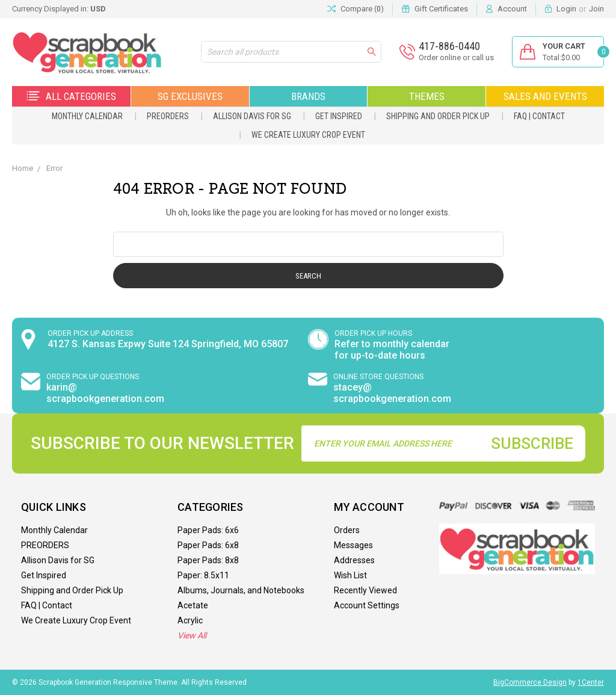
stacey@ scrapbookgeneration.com (392, 393)
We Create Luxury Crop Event (308, 135)
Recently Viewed (365, 590)
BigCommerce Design (530, 682)
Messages (353, 545)
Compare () (356, 9)
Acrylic (190, 620)
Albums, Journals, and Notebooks (241, 590)
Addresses (354, 560)
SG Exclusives (190, 96)
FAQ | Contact (539, 116)
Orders (347, 530)
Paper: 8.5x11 (203, 575)
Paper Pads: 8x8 (208, 560)
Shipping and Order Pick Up (438, 116)
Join (596, 9)
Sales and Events (545, 96)
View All (192, 635)
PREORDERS (168, 116)
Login (566, 9)
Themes (427, 96)
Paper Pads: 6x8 (208, 545)
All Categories (71, 96)
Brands (308, 96)
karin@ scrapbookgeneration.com (105, 393)
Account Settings (367, 605)
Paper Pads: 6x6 (208, 530)
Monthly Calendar (87, 116)
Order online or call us (456, 57)
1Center (591, 682)
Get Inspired (339, 116)
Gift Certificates (441, 9)
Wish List (350, 575)
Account (512, 9)
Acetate (193, 605)
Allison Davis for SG (252, 116)
